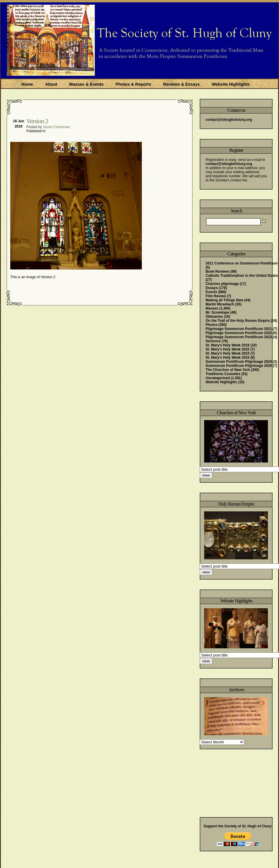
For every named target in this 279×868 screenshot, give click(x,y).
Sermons (213, 341)
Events (211, 292)
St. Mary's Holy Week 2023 (228, 353)
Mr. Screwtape (217, 312)
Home (27, 84)
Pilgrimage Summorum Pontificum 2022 (239, 333)
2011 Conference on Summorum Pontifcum (242, 263)
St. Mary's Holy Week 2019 (228, 345)
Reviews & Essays (182, 84)
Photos (212, 325)
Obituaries (214, 317)
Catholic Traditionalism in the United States (242, 276)
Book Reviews (217, 271)
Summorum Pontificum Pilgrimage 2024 (239, 362)
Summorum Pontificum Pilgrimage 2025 (239, 366)
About (51, 84)
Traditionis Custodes (223, 374)
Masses (212, 308)
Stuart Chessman (57, 127)
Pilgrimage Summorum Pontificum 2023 (239, 337)
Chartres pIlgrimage (222, 284)
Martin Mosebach (220, 304)
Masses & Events (87, 84)
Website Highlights (231, 84)
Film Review (216, 296)
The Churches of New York (228, 370)
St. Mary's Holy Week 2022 (228, 349)
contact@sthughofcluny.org (229, 120)
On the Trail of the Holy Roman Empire (238, 321)
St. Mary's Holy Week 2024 (228, 357)
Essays (212, 288)
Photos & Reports (133, 84)
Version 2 (37, 121)
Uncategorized (218, 378)
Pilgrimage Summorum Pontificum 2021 (239, 329)
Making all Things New (224, 300)
